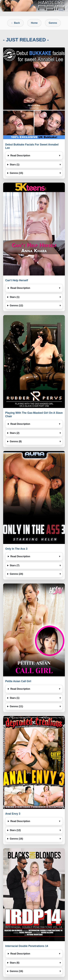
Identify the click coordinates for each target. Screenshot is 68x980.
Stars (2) (15, 433)
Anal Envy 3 (13, 814)
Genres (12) (16, 305)
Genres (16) (16, 839)
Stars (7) (15, 565)
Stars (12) (15, 830)
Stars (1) (15, 165)
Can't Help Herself (17, 280)
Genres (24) (16, 574)
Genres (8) (16, 441)
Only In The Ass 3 (16, 549)
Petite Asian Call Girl (18, 681)
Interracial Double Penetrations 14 (27, 946)
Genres (53, 23)
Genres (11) (16, 706)
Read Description (20, 156)
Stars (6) (15, 963)
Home (34, 23)
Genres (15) (16, 173)
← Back (15, 23)
